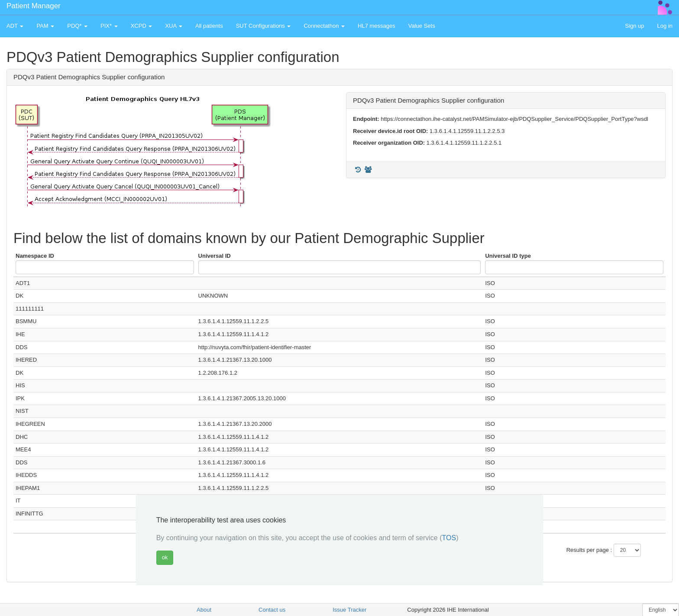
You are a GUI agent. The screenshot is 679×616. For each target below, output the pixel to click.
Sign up (634, 26)
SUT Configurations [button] (264, 26)
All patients (209, 26)
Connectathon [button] (324, 26)
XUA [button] (174, 26)
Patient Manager (34, 6)
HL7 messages (377, 26)
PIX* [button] (109, 26)
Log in (665, 26)
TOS (449, 538)
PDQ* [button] (77, 26)
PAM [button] (45, 26)
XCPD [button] (142, 26)
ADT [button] (15, 26)
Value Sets (422, 26)
